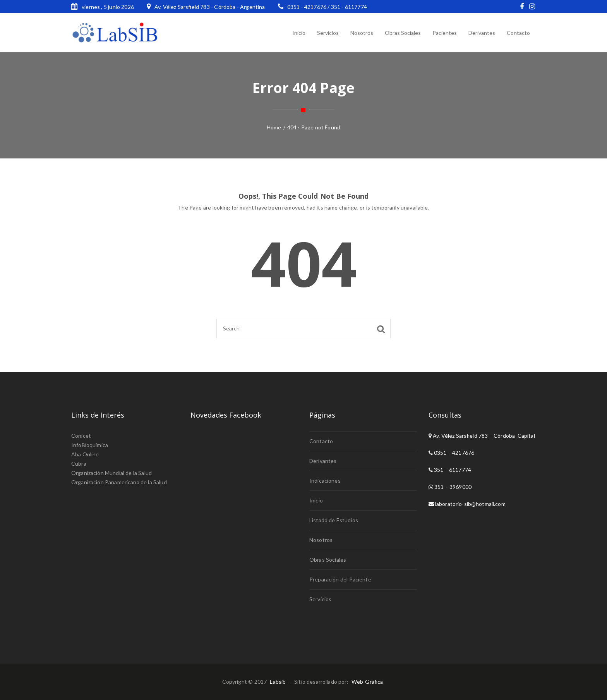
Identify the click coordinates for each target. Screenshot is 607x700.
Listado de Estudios (334, 520)
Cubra (79, 464)
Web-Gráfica (367, 682)
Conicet (81, 436)
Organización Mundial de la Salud (111, 473)
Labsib (278, 682)
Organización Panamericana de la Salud (119, 482)
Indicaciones (325, 481)
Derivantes (323, 461)
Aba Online (85, 454)
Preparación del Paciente (340, 579)
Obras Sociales (328, 560)
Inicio (316, 500)
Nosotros (321, 540)
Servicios (320, 599)
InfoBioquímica (90, 445)
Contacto (321, 441)
